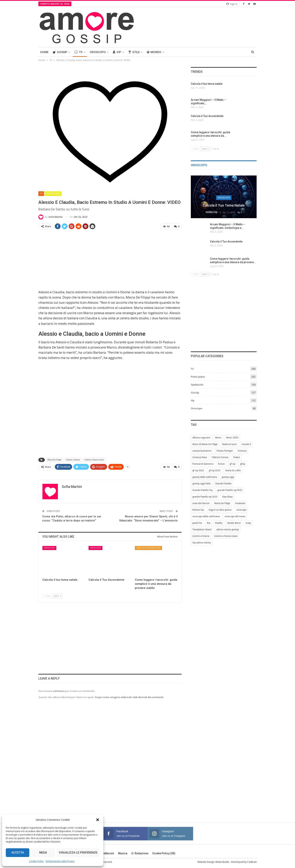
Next (57, 596)
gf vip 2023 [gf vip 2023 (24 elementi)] (215, 470)
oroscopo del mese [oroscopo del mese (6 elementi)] (235, 516)
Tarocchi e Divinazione (148, 548)
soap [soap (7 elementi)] (248, 523)
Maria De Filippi (54, 460)
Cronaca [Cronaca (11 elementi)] (242, 451)
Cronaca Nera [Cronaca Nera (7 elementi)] (200, 457)
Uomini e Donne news (94, 460)
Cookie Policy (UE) (164, 853)
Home (44, 52)
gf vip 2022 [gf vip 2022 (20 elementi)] (198, 470)
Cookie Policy (36, 861)
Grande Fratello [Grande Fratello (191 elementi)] (223, 484)
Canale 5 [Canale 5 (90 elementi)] (246, 444)
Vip (117, 52)
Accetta (18, 853)
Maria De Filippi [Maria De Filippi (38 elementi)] (222, 503)
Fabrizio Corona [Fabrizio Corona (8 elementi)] (220, 457)
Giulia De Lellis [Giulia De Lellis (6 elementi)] (233, 470)
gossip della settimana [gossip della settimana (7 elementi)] (205, 477)
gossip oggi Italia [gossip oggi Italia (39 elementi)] (201, 484)
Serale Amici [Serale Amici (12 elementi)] (234, 523)
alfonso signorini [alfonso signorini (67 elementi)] (201, 438)
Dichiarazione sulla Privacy (60, 861)
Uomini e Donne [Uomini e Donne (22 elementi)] (201, 536)
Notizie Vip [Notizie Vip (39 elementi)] (198, 510)
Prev (47, 596)
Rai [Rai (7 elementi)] (209, 523)
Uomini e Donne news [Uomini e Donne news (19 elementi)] (226, 536)
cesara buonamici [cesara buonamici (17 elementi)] (202, 451)
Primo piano (53, 194)
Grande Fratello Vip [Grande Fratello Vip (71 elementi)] (202, 490)
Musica (123, 853)
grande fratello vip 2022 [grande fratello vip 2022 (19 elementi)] (230, 490)
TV (79, 52)
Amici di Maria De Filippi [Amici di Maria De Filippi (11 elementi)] (205, 444)
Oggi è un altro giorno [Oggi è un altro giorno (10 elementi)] (220, 510)
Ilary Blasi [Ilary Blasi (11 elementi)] (227, 497)
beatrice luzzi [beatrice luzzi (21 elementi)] (229, 444)
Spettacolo (197, 385)
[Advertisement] (110, 260)
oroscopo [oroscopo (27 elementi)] (241, 510)
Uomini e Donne (73, 460)
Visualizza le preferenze (78, 853)
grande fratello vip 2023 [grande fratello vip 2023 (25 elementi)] (205, 497)
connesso (59, 691)
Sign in (232, 4)
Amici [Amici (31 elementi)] (218, 438)
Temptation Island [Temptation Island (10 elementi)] (202, 530)
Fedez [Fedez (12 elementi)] (237, 457)
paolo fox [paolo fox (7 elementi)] (197, 523)
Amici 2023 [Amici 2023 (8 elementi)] (232, 438)
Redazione (140, 853)
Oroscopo (98, 52)
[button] (98, 820)
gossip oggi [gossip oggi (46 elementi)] (228, 477)
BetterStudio (222, 862)
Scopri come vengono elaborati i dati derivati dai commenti (129, 697)
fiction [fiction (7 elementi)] (221, 464)
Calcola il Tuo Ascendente (226, 242)
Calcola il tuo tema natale (224, 205)
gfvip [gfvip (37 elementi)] (243, 464)
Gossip (60, 52)
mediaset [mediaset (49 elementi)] (240, 503)
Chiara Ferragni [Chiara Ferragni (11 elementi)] (225, 451)
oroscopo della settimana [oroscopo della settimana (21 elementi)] (206, 516)
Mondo (154, 52)
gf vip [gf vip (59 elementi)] (232, 464)
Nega (43, 853)
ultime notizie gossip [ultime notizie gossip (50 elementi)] (227, 530)
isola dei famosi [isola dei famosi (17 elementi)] (201, 503)
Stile (134, 52)
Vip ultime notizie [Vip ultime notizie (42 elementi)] (202, 543)
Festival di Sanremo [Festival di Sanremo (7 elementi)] (203, 464)
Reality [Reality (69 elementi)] (219, 523)
